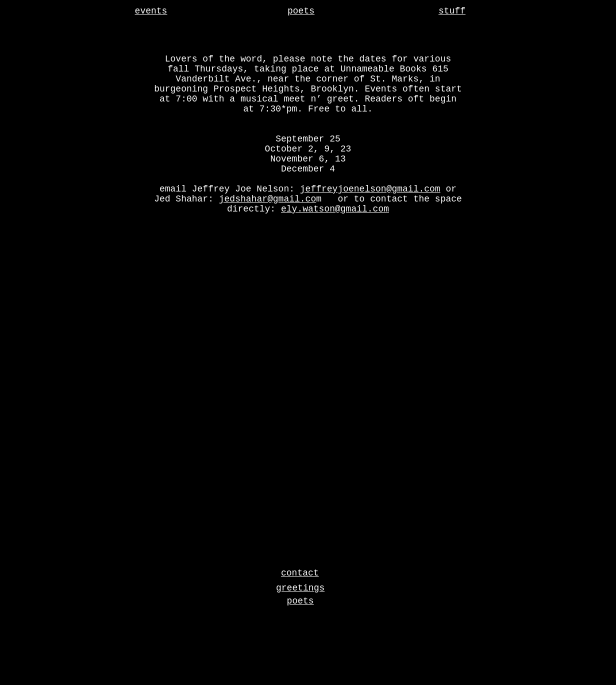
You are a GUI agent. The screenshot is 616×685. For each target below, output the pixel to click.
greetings (300, 588)
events (151, 11)
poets (301, 11)
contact (300, 573)
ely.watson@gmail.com (335, 209)
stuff (452, 11)
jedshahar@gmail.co (267, 199)
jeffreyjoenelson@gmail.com (370, 189)
